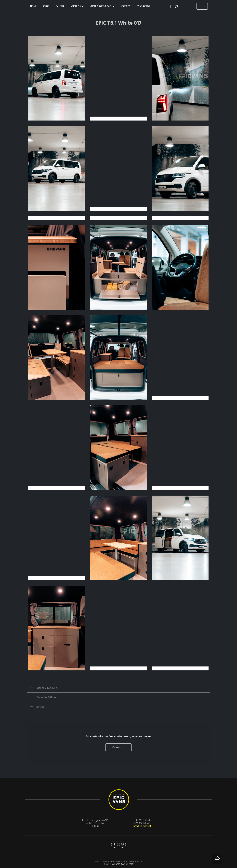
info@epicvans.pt (142, 826)
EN (202, 6)
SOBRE (46, 6)
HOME (33, 6)
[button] (118, 688)
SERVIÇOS (125, 6)
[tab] (118, 688)
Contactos (119, 748)
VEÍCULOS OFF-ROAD (100, 6)
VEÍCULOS (76, 6)
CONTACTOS (143, 6)
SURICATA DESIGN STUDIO (123, 864)
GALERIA (60, 6)
